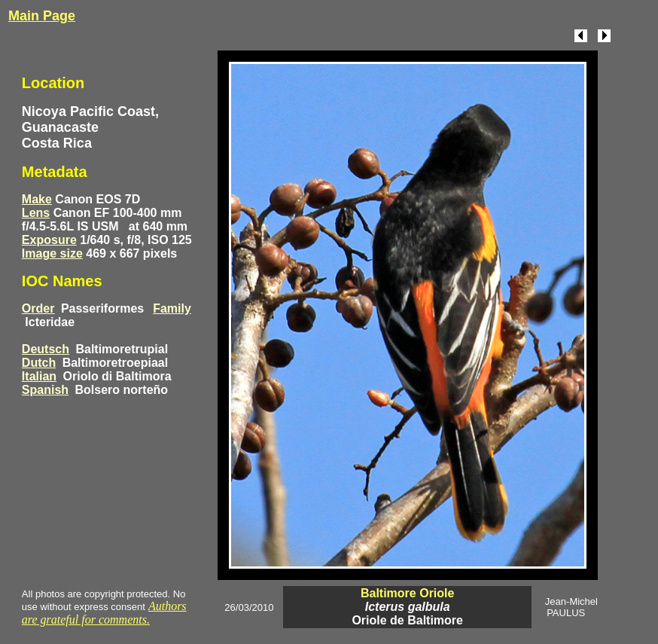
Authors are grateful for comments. (104, 613)
